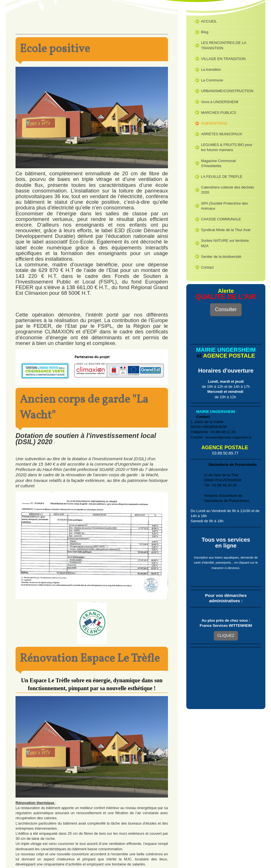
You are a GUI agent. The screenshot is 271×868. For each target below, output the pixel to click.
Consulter (226, 309)
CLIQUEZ (226, 635)
